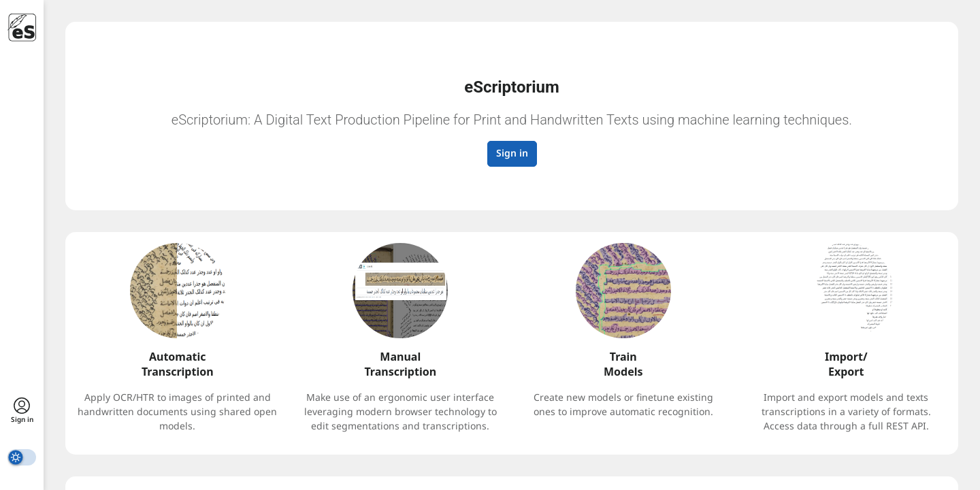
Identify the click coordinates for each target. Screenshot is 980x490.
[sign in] (22, 411)
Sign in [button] (512, 153)
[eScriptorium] (22, 28)
